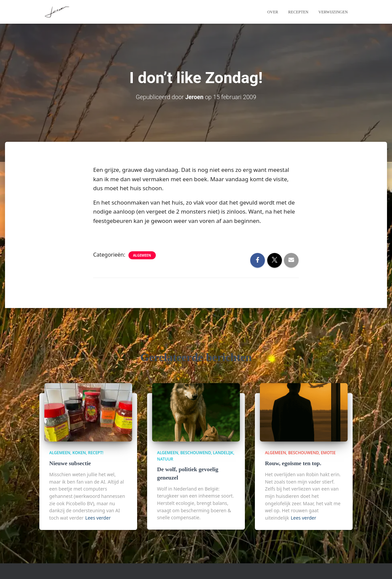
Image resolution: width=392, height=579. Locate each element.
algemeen (142, 255)
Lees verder (98, 517)
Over (273, 12)
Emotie (328, 453)
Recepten (298, 12)
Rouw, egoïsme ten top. (293, 463)
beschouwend (195, 453)
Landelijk (223, 453)
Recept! (96, 453)
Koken (79, 453)
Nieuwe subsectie (70, 463)
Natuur (165, 459)
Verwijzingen (333, 12)
